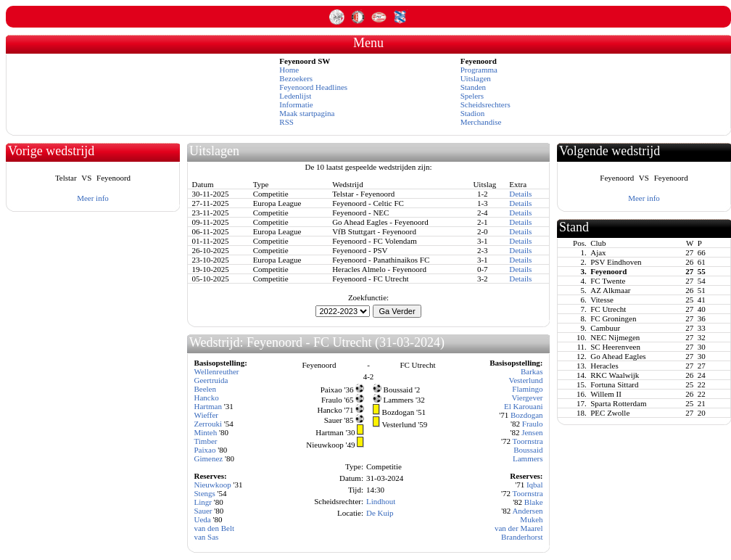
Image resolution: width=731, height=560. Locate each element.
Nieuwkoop (212, 485)
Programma (479, 70)
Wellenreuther (216, 371)
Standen (473, 87)
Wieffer (206, 415)
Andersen (527, 511)
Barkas (532, 371)
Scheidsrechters (486, 104)
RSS (286, 122)
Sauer (203, 511)
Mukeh (531, 519)
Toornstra (528, 441)
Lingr (202, 502)
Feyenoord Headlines (313, 87)
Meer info (93, 198)
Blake (534, 502)
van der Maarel (519, 528)
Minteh (205, 432)
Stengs (204, 493)
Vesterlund (525, 380)
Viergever (527, 398)
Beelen (205, 389)
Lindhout (381, 501)
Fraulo (533, 424)
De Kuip (380, 513)
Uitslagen (476, 78)
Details (520, 194)
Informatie (296, 104)
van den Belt (214, 528)
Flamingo (527, 389)
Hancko (206, 398)
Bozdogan (527, 415)
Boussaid (528, 450)
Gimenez (208, 458)
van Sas (206, 537)
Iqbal (535, 485)
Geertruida (211, 380)
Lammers (528, 458)
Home (289, 70)
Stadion (473, 113)
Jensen (532, 432)
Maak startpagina (307, 113)
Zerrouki (207, 424)
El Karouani (523, 406)
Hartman (207, 406)
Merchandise (481, 122)
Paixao (205, 450)
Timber (205, 441)
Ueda (202, 519)
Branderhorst (522, 537)
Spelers (472, 96)
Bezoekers (296, 78)
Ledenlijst (295, 96)
